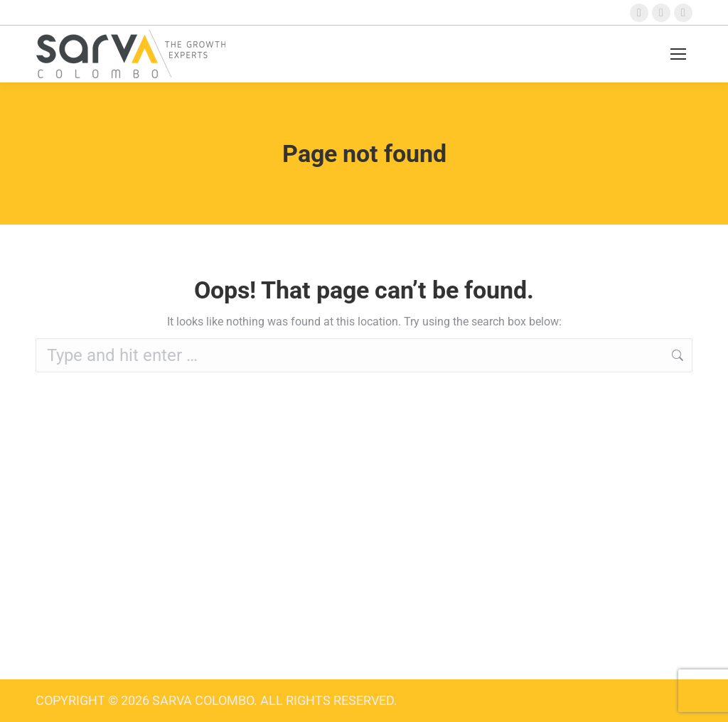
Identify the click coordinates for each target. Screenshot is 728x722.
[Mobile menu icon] (678, 54)
